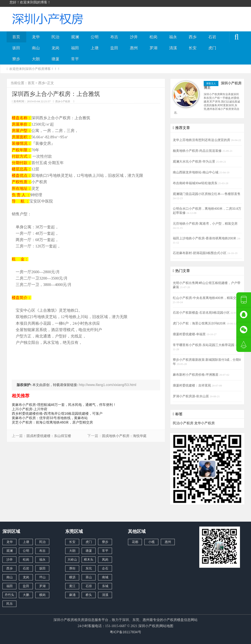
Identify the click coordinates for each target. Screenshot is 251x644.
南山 (36, 48)
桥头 (89, 595)
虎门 (212, 48)
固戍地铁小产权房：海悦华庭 (124, 436)
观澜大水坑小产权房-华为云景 (195, 162)
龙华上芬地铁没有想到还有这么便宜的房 (202, 140)
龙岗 (55, 48)
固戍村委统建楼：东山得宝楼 (49, 436)
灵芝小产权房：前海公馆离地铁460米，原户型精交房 (52, 422)
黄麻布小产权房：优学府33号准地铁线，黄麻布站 (50, 418)
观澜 (75, 37)
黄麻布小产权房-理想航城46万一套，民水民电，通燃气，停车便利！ (64, 405)
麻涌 (72, 595)
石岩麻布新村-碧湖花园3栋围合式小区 (200, 253)
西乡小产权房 (63, 101)
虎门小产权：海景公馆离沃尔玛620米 (200, 323)
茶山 (89, 577)
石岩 (212, 37)
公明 (95, 37)
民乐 (10, 604)
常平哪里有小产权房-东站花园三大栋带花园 (204, 345)
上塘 (95, 48)
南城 (105, 577)
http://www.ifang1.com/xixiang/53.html (108, 385)
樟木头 (89, 560)
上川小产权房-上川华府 (30, 409)
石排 (89, 586)
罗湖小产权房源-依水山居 (191, 396)
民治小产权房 (183, 423)
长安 (193, 48)
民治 (55, 37)
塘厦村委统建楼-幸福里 (190, 334)
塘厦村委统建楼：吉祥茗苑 (192, 386)
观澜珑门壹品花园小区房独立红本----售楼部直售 (207, 194)
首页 (16, 37)
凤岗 (105, 560)
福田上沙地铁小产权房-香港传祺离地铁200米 (205, 238)
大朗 (36, 59)
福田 (75, 48)
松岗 (153, 37)
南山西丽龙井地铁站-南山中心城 (196, 172)
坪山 (42, 577)
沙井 (134, 37)
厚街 (72, 568)
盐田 (114, 48)
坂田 (16, 48)
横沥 (72, 577)
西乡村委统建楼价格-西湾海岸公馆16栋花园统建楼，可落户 (57, 413)
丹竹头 (9, 595)
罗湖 (153, 48)
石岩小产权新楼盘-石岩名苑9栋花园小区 (202, 313)
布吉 (114, 37)
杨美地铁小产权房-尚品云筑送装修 (198, 151)
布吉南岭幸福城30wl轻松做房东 (195, 183)
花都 (135, 542)
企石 (105, 568)
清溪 (173, 48)
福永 (173, 37)
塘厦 (55, 59)
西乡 (193, 37)
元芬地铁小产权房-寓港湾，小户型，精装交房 (205, 224)
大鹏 (26, 595)
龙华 (36, 37)
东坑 (89, 568)
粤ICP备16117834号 (125, 632)
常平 (75, 59)
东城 (105, 586)
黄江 (72, 586)
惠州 (134, 48)
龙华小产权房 (204, 423)
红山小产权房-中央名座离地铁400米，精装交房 (206, 298)
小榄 (151, 542)
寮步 (16, 59)
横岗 (42, 595)
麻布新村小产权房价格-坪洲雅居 (196, 375)
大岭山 (72, 560)
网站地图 (166, 626)
